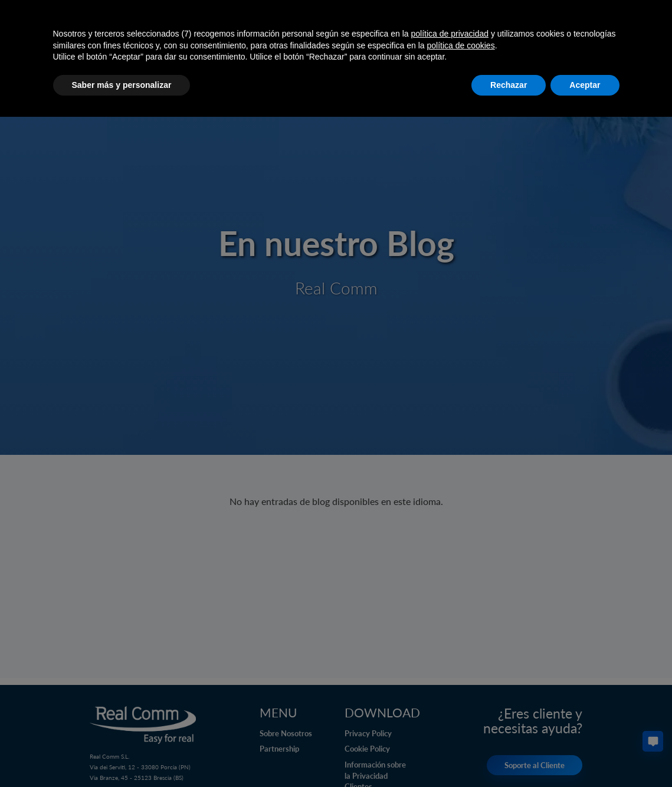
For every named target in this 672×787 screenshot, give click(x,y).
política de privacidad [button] (450, 34)
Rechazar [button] (509, 85)
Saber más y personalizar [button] (122, 85)
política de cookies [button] (460, 45)
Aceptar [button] (585, 85)
